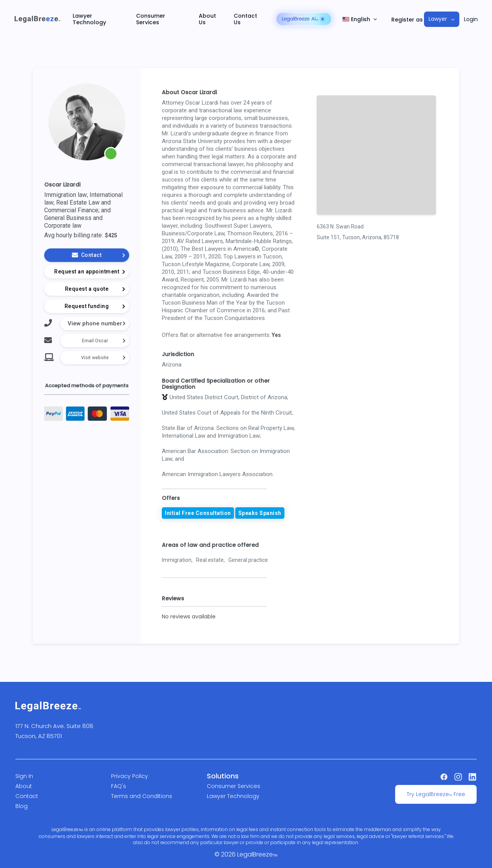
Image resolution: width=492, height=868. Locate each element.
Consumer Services (151, 19)
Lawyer (438, 19)
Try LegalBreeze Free (436, 794)
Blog (22, 806)
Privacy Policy (130, 776)
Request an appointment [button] (90, 272)
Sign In (24, 776)
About (24, 786)
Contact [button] (98, 255)
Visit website (95, 358)
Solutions (223, 776)
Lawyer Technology (89, 19)
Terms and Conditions (142, 796)
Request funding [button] (95, 306)
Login (471, 19)
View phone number (95, 323)
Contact (27, 796)
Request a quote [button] (95, 289)
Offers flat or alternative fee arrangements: (216, 335)
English (356, 19)
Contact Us (245, 19)
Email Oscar (95, 341)
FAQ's (119, 786)
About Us (207, 19)
